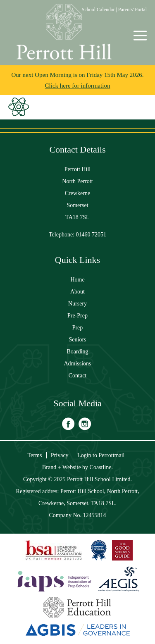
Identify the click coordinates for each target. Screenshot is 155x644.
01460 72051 (91, 235)
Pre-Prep (77, 316)
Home (77, 280)
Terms (35, 455)
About (77, 292)
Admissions (77, 364)
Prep (78, 328)
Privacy (60, 455)
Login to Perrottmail (101, 455)
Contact (78, 376)
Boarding (77, 352)
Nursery (77, 304)
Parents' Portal (132, 10)
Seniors (78, 340)
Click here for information (78, 86)
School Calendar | (100, 10)
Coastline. (101, 467)
